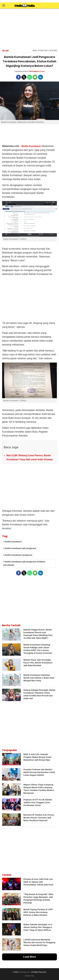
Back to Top (29, 976)
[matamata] (25, 6)
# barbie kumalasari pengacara (18, 555)
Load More (29, 957)
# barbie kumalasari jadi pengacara (20, 548)
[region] (29, 29)
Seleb (5, 51)
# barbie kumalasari (13, 542)
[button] (4, 5)
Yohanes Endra (21, 71)
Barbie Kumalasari (31, 146)
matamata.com (24, 972)
